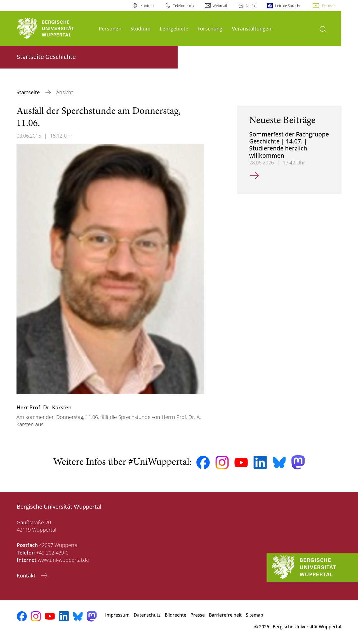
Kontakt (27, 575)
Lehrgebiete (174, 28)
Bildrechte (176, 615)
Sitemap (255, 615)
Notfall (251, 6)
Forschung (210, 28)
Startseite (29, 92)
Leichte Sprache (288, 6)
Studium (140, 28)
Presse (198, 615)
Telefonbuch (183, 6)
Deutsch (329, 6)
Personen (110, 28)
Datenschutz (147, 615)
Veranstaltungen (252, 28)
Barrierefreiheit (225, 615)
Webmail (220, 6)
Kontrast (147, 6)
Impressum (117, 615)
